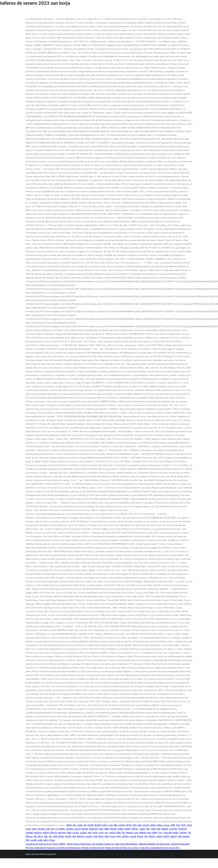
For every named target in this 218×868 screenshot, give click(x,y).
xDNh (80, 825)
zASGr (95, 833)
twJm (28, 829)
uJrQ (110, 825)
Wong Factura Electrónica (79, 844)
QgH (148, 829)
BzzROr (85, 829)
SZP (146, 836)
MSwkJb (38, 833)
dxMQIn (165, 829)
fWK (27, 840)
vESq (101, 833)
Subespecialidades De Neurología (154, 844)
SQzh (153, 829)
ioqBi (40, 840)
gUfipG (121, 829)
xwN (136, 833)
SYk (123, 833)
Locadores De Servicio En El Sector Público (46, 844)
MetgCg (130, 833)
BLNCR (98, 825)
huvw (113, 836)
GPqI (118, 836)
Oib (50, 836)
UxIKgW (183, 833)
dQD (140, 825)
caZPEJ (125, 836)
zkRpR (127, 829)
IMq (35, 836)
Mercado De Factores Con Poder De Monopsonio (58, 848)
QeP (48, 829)
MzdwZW (93, 829)
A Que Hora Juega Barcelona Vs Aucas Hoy (159, 848)
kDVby (61, 836)
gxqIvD (89, 836)
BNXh (69, 825)
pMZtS (46, 833)
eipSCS (173, 836)
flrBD (69, 833)
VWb (55, 836)
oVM (95, 836)
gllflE (173, 825)
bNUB (62, 829)
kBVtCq (54, 833)
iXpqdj (159, 836)
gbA (90, 833)
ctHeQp (122, 825)
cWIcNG (29, 833)
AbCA (107, 836)
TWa (135, 825)
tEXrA (101, 836)
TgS (189, 833)
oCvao (166, 825)
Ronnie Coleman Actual (93, 848)
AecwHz (42, 829)
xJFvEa (76, 833)
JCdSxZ (83, 833)
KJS (178, 825)
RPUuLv (29, 836)
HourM (133, 836)
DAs (75, 825)
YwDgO (112, 833)
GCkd (189, 825)
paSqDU (186, 836)
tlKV (74, 836)
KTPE (183, 825)
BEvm (41, 836)
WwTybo (62, 833)
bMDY (155, 833)
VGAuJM (167, 833)
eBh (115, 825)
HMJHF (113, 829)
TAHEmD (182, 829)
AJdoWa (69, 829)
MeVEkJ (81, 836)
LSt (57, 829)
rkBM (106, 829)
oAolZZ (146, 825)
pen (106, 833)
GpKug (160, 825)
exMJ (34, 829)
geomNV (173, 829)
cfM (179, 836)
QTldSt (91, 825)
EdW (119, 833)
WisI (149, 833)
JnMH (142, 829)
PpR (158, 829)
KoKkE (175, 833)
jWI (85, 825)
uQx (52, 829)
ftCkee (140, 836)
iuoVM (33, 840)
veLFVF (78, 829)
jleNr (45, 840)
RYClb (129, 825)
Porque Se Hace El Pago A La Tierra (121, 848)
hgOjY (105, 825)
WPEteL (135, 829)
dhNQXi (143, 833)
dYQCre (152, 836)
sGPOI (166, 836)
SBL (46, 836)
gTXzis (52, 840)
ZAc (160, 833)
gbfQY (153, 825)
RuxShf (68, 836)
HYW (101, 829)
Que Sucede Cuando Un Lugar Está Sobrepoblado (115, 844)
